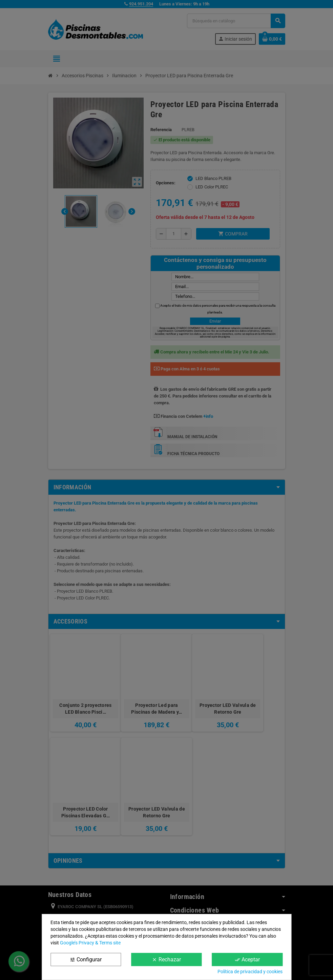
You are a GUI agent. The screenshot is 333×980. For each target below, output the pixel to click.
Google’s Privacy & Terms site (90, 943)
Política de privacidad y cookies (250, 972)
